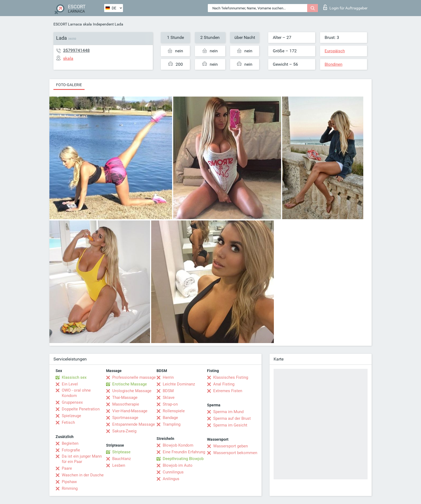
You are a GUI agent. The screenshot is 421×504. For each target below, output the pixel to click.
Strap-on (170, 404)
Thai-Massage (125, 398)
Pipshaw (69, 482)
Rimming (70, 488)
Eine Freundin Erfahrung (184, 452)
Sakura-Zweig (124, 431)
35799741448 (76, 50)
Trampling (172, 424)
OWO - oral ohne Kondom (76, 393)
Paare (67, 468)
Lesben (119, 465)
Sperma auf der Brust (232, 418)
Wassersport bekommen (235, 453)
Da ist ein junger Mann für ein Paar (82, 459)
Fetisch (68, 422)
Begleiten (70, 443)
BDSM (168, 391)
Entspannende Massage (134, 424)
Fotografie (71, 450)
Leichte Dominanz (179, 384)
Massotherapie (126, 404)
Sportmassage (125, 418)
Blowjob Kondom (178, 445)
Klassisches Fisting (231, 377)
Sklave (169, 398)
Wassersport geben (231, 446)
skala (87, 24)
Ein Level (70, 384)
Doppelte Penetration (81, 409)
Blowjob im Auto (178, 465)
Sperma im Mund (228, 412)
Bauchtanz (121, 459)
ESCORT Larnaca (68, 24)
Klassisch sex (74, 377)
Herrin (168, 377)
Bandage (170, 418)
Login (345, 7)
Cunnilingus (173, 472)
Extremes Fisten (228, 391)
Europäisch (335, 51)
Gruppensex (72, 402)
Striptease (121, 452)
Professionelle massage (134, 377)
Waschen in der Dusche (83, 475)
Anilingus (171, 479)
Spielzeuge (71, 416)
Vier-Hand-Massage (130, 411)
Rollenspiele (174, 411)
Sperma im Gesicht (230, 425)
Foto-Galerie (69, 85)
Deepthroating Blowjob (183, 459)
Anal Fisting (224, 384)
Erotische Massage (130, 384)
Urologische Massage (132, 391)
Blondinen (333, 64)
